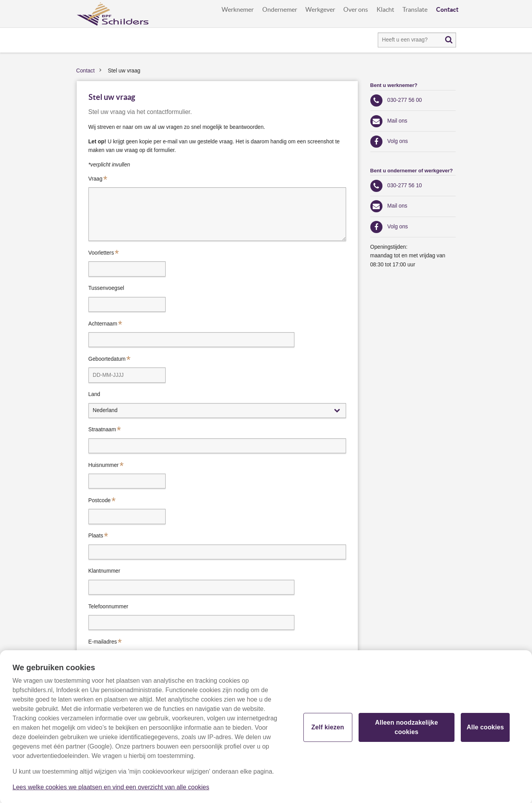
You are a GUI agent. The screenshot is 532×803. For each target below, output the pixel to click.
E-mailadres (103, 642)
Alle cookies (485, 730)
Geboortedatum (107, 359)
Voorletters (101, 253)
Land (94, 394)
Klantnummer (105, 571)
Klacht (385, 10)
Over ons (356, 10)
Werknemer (238, 10)
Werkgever (320, 10)
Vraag (96, 179)
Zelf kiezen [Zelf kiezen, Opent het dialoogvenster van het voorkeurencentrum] (328, 730)
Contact (447, 9)
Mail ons (397, 121)
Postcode (100, 500)
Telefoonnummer (108, 607)
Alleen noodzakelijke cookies (407, 730)
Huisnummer (104, 465)
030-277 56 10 (404, 185)
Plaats (96, 536)
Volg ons (398, 141)
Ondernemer (280, 10)
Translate (415, 10)
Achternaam (103, 324)
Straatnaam (102, 430)
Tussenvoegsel (106, 288)
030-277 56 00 (404, 100)
